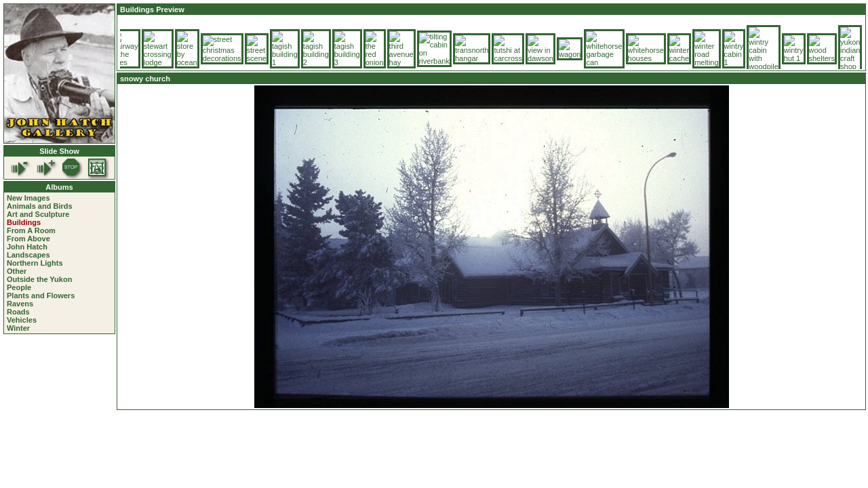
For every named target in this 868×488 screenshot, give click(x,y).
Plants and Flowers (41, 296)
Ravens (20, 304)
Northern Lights (35, 263)
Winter (18, 328)
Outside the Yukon (39, 279)
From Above (28, 239)
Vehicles (22, 320)
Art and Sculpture (38, 214)
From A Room (31, 230)
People (19, 287)
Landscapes (28, 255)
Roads (18, 312)
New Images (28, 198)
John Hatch (27, 247)
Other (17, 271)
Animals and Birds (40, 206)
